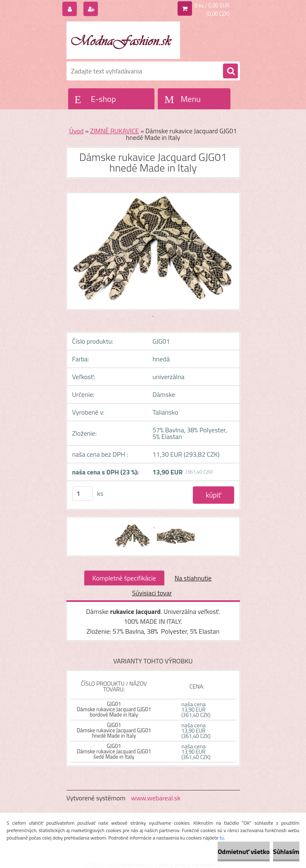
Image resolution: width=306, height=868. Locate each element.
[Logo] (123, 40)
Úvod (77, 131)
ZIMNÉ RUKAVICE (114, 131)
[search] (230, 71)
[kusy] (83, 494)
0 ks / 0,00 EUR (212, 5)
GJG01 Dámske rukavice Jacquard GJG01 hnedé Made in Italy (114, 730)
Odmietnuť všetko (244, 851)
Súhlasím (286, 851)
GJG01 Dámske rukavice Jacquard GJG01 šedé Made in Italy (114, 751)
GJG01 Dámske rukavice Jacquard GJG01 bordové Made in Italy (114, 709)
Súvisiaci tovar (152, 593)
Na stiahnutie (193, 578)
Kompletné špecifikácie (124, 578)
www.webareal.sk (156, 798)
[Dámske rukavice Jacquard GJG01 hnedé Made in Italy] (133, 525)
